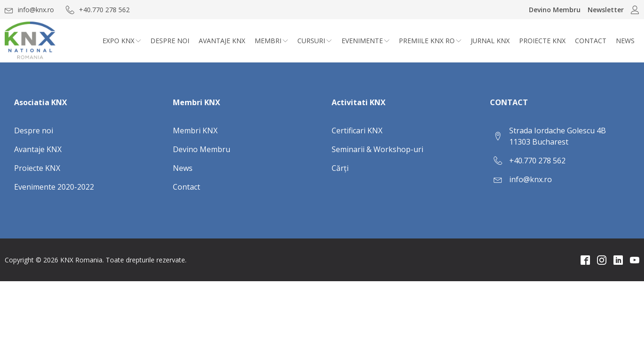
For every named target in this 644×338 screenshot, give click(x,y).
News (625, 41)
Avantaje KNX (222, 41)
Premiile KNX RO (430, 41)
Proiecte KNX (542, 41)
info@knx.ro (531, 179)
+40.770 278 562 (537, 161)
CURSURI (314, 41)
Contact (591, 41)
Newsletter (606, 10)
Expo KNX (122, 41)
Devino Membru (555, 10)
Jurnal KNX (490, 41)
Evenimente (365, 41)
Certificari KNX (357, 131)
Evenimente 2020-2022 (54, 187)
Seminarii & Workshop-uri (377, 149)
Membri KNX (195, 131)
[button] (29, 10)
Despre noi (170, 41)
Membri (271, 41)
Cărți (340, 168)
